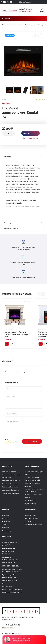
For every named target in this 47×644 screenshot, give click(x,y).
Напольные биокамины (10, 484)
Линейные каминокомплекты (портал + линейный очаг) (35, 489)
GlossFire (5, 518)
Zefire (4, 524)
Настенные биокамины (10, 487)
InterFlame (6, 528)
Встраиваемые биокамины (12, 481)
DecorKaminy (7, 531)
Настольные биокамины (11, 490)
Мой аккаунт (45, 18)
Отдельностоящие (31, 504)
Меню (6, 18)
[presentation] (24, 432)
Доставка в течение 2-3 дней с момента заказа (23, 245)
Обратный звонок (25, 2)
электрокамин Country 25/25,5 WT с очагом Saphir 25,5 (17, 334)
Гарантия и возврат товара (34, 524)
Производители (30, 515)
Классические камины (32, 483)
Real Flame (6, 521)
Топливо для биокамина (11, 493)
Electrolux (6, 515)
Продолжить (32, 441)
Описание (23, 157)
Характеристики (23, 223)
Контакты (28, 521)
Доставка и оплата (23, 228)
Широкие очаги (30, 500)
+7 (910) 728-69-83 (8, 2)
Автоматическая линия (10, 472)
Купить (30, 133)
